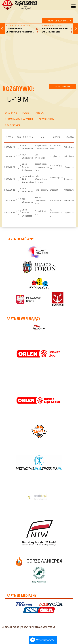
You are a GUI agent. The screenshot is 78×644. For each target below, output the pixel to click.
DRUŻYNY (11, 113)
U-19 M (18, 99)
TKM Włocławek (27, 147)
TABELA (39, 113)
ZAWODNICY (46, 119)
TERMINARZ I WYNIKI (19, 119)
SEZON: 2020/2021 (62, 86)
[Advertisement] (40, 58)
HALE (26, 113)
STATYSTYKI (13, 125)
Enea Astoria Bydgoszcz (27, 167)
